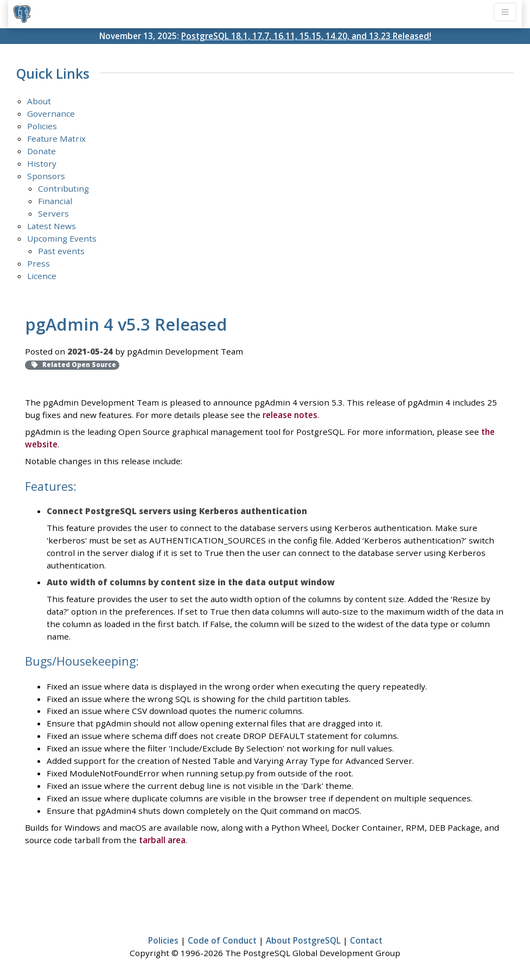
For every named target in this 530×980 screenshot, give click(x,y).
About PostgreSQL (303, 940)
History (42, 163)
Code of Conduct (222, 940)
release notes (290, 415)
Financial (55, 201)
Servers (53, 213)
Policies (42, 126)
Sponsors (46, 176)
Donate (41, 151)
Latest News (52, 226)
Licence (42, 276)
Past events (61, 251)
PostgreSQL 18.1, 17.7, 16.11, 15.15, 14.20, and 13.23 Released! (306, 36)
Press (39, 263)
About (39, 101)
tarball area (162, 840)
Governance (51, 113)
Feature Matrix (56, 138)
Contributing (63, 188)
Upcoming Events (62, 238)
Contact (366, 940)
